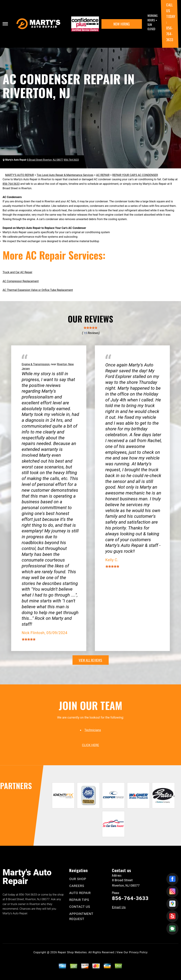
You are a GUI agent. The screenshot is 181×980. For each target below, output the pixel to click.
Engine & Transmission (36, 364)
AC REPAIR (103, 175)
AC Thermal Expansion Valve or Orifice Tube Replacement (38, 290)
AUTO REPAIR (80, 893)
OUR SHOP (78, 879)
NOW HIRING (122, 24)
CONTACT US (80, 907)
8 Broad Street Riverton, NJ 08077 (45, 160)
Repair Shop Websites (72, 952)
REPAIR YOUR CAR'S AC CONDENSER (135, 175)
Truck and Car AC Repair (17, 272)
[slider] (90, 328)
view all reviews (90, 660)
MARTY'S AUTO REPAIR (20, 175)
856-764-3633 (170, 34)
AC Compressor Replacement (21, 281)
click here (90, 745)
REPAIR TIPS (79, 900)
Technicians (93, 730)
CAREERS (77, 886)
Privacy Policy (138, 952)
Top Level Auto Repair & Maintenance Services (65, 175)
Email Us (119, 907)
